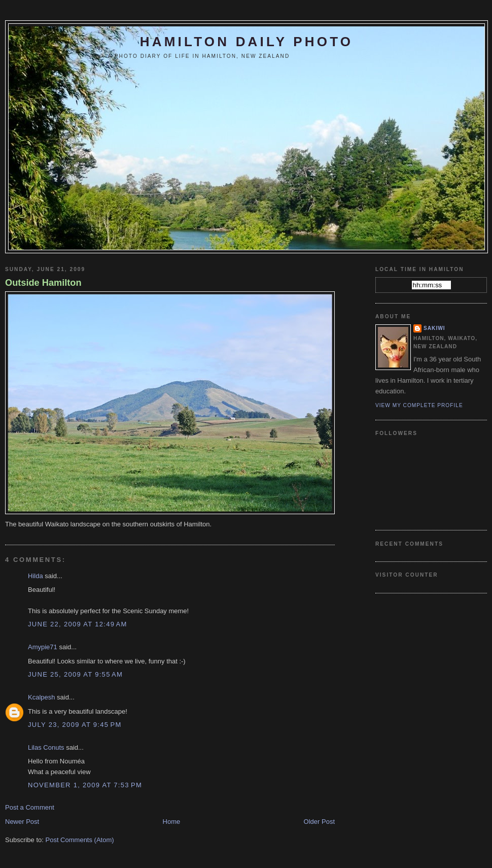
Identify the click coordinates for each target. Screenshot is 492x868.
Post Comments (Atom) (80, 840)
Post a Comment (30, 807)
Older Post (319, 822)
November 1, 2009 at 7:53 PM (85, 785)
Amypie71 (43, 647)
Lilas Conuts (46, 747)
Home (172, 822)
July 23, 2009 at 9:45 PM (75, 725)
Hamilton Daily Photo (247, 42)
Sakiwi (434, 328)
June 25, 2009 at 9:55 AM (75, 674)
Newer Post (22, 822)
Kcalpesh (41, 697)
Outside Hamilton (43, 283)
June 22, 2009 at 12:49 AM (78, 624)
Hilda (36, 576)
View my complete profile (419, 405)
